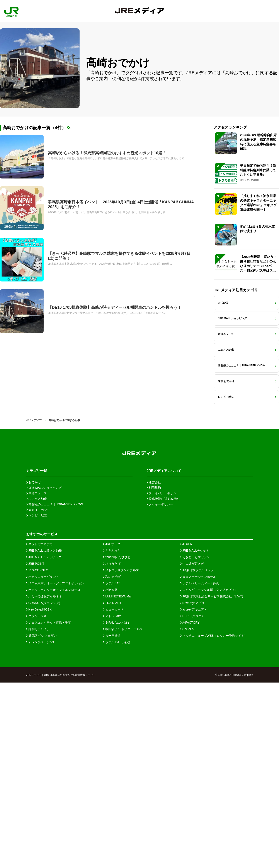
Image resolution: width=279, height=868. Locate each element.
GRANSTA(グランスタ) (43, 788)
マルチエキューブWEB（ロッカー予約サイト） (214, 821)
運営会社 (154, 668)
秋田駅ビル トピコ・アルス (123, 815)
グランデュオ (36, 801)
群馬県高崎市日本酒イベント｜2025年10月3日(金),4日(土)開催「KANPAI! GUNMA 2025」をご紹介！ (121, 204)
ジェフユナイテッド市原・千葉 (49, 808)
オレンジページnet (40, 828)
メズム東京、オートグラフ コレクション (55, 769)
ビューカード (113, 795)
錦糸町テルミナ (38, 815)
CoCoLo (187, 815)
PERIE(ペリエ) (191, 801)
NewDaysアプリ (192, 788)
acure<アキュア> (193, 795)
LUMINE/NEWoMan (118, 782)
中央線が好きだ (192, 749)
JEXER (186, 729)
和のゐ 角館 (112, 762)
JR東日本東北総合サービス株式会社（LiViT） (213, 782)
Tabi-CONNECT (38, 756)
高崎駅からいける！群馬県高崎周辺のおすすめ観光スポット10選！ (107, 153)
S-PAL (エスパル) (116, 808)
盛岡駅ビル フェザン (41, 821)
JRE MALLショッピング (44, 743)
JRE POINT (35, 749)
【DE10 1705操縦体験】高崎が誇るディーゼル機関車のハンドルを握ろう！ (115, 307)
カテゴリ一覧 (37, 656)
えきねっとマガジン (195, 743)
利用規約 (154, 673)
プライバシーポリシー (163, 679)
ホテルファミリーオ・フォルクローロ (53, 775)
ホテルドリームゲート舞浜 (200, 769)
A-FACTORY (190, 808)
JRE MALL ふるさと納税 (44, 736)
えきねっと (112, 736)
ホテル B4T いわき (117, 828)
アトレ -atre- (113, 801)
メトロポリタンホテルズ (121, 756)
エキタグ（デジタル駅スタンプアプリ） (209, 775)
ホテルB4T (112, 769)
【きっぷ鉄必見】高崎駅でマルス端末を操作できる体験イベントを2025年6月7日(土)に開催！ (119, 256)
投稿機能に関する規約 (163, 684)
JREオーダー (113, 729)
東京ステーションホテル (198, 762)
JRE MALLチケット (195, 736)
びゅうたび (112, 749)
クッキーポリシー (160, 690)
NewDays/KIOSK (39, 795)
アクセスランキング (230, 182)
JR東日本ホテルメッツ (197, 756)
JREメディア (34, 606)
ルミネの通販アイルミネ (44, 782)
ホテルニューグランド (43, 762)
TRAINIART (112, 788)
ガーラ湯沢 (112, 821)
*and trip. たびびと (117, 743)
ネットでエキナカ (39, 729)
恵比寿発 (110, 775)
